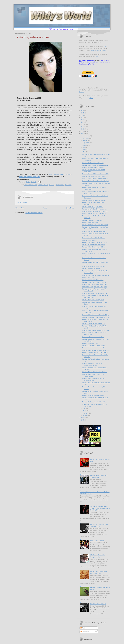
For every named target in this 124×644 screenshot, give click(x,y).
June (84, 150)
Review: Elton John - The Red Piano (94, 238)
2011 (83, 129)
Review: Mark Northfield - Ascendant (94, 245)
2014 (83, 122)
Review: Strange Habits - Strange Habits (95, 231)
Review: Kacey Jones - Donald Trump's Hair (96, 275)
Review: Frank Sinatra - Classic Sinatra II (95, 165)
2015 (83, 120)
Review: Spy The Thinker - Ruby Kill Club (95, 242)
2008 (83, 418)
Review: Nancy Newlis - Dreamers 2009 (95, 284)
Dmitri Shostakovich (30, 185)
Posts (83, 628)
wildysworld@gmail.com (98, 50)
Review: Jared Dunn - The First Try (93, 280)
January (85, 415)
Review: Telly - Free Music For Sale (93, 337)
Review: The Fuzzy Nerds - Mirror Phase (95, 402)
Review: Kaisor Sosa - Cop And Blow (94, 247)
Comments (84, 632)
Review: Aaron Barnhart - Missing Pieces (95, 179)
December (86, 136)
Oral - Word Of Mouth (97, 541)
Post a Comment (22, 202)
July (84, 147)
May (84, 152)
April (84, 409)
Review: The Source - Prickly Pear (93, 163)
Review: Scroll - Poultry (89, 240)
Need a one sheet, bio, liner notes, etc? (94, 287)
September (86, 143)
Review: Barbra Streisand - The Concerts (95, 352)
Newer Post (20, 208)
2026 (83, 111)
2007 (83, 420)
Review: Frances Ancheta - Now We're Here (96, 350)
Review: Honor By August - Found (93, 207)
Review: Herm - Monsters (90, 222)
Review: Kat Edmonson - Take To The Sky (95, 176)
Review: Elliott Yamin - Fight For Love (94, 346)
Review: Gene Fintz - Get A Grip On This (95, 293)
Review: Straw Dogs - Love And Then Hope (96, 330)
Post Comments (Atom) (34, 213)
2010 (83, 131)
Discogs (81, 92)
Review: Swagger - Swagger (91, 269)
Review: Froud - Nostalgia (98, 604)
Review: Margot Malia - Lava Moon (93, 167)
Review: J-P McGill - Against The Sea (94, 324)
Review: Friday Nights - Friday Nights (94, 395)
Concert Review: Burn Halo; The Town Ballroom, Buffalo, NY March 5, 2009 (100, 508)
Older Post (70, 208)
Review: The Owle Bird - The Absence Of (95, 225)
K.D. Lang (52, 185)
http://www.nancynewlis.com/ (30, 177)
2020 (83, 117)
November (86, 138)
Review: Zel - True (88, 278)
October (85, 140)
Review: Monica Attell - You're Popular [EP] (96, 181)
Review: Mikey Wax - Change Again (93, 300)
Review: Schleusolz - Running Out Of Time (95, 317)
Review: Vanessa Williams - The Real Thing (96, 174)
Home (45, 208)
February (86, 413)
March (85, 411)
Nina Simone (60, 185)
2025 (83, 113)
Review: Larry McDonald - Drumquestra (95, 209)
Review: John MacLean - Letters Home (94, 348)
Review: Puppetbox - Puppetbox (92, 220)
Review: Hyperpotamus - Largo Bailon (94, 214)
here (106, 46)
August (85, 145)
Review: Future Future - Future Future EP (95, 211)
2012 (83, 127)
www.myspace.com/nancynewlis (60, 174)
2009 (83, 134)
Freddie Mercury (43, 185)
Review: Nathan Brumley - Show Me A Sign (96, 315)
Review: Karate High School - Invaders (94, 200)
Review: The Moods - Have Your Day (94, 266)
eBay (91, 98)
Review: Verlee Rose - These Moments (94, 282)
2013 (83, 124)
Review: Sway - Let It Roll (90, 343)
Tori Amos (68, 185)
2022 (83, 115)
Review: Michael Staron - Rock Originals (95, 372)
